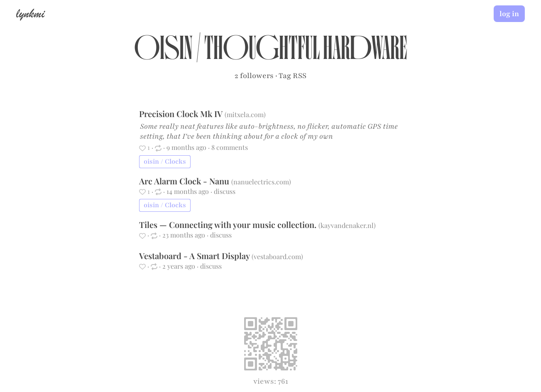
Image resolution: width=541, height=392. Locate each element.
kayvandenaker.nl (347, 225)
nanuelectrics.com (261, 182)
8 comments (230, 147)
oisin (163, 52)
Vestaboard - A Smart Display (195, 256)
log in (509, 14)
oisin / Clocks (165, 162)
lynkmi (30, 13)
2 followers (254, 76)
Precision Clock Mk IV (182, 114)
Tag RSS (293, 76)
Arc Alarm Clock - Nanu (185, 181)
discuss (225, 191)
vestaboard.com (277, 256)
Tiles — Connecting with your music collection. (229, 224)
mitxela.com (245, 114)
